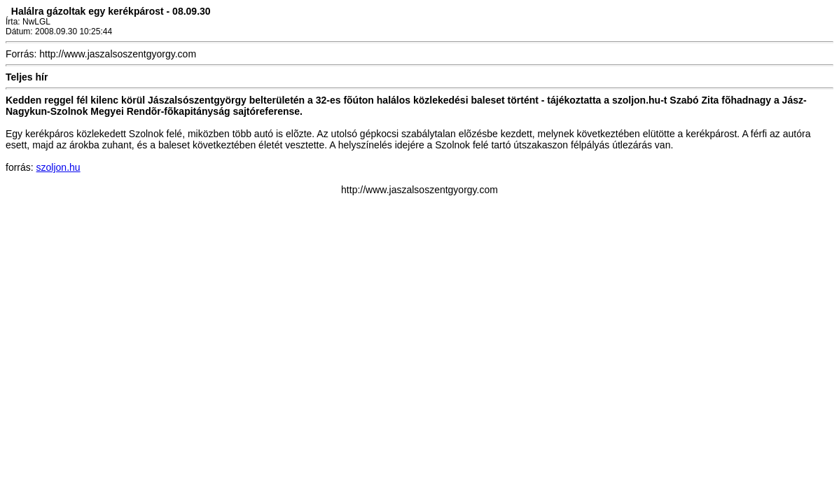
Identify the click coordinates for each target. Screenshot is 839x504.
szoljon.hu (58, 167)
